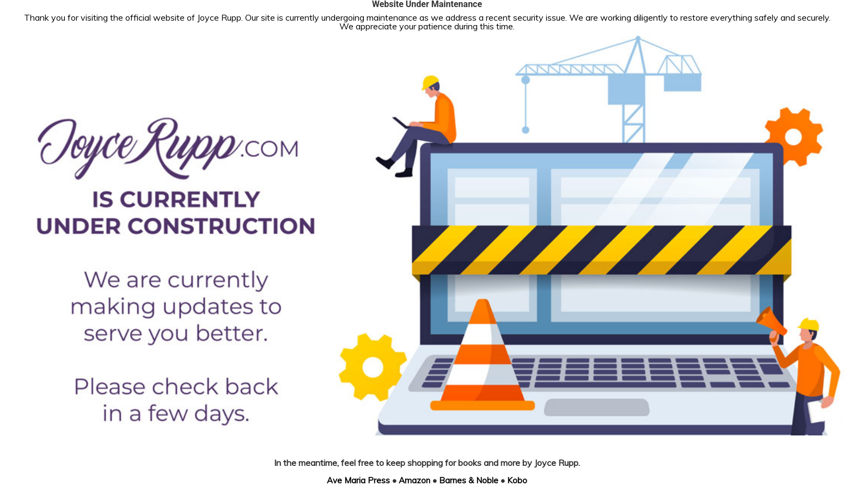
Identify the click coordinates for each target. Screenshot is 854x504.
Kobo (517, 480)
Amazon (414, 480)
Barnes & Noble (469, 480)
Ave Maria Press (358, 480)
